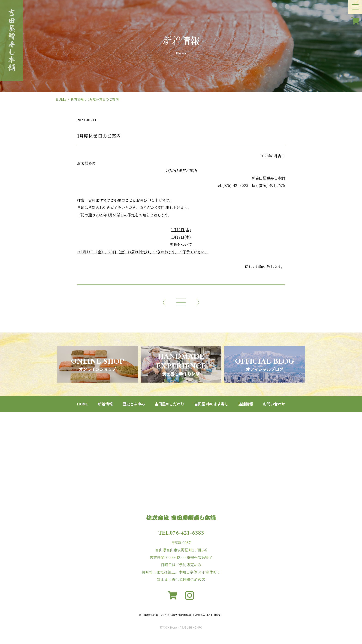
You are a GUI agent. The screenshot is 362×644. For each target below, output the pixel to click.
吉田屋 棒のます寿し (211, 404)
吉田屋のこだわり (169, 404)
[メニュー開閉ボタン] (355, 7)
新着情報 (77, 99)
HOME (61, 99)
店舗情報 (246, 404)
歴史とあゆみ (134, 404)
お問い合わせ (274, 404)
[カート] (355, 21)
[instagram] (190, 596)
